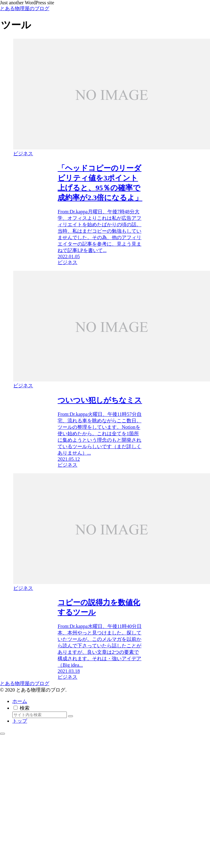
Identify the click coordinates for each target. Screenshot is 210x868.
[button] (71, 716)
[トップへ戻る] (2, 734)
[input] (40, 715)
